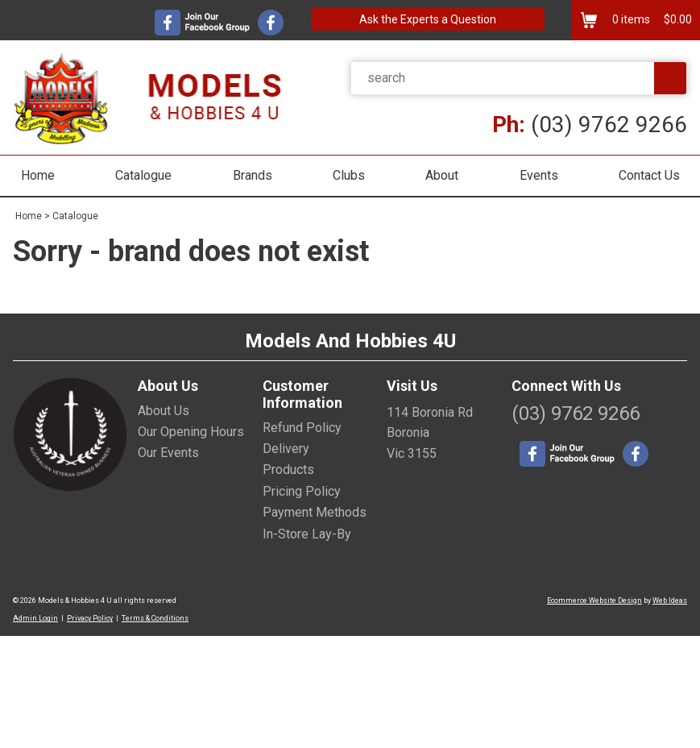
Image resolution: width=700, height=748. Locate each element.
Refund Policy (302, 428)
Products (288, 470)
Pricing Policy (302, 491)
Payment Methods (315, 512)
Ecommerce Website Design (594, 600)
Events (539, 175)
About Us (164, 411)
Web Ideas (670, 600)
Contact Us (649, 175)
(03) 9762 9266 (590, 125)
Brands (253, 175)
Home (38, 175)
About (442, 175)
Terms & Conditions (155, 618)
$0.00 (677, 19)
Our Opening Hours (191, 432)
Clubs (349, 175)
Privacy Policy (90, 618)
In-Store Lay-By (307, 534)
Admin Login (35, 618)
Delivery (286, 449)
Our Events (168, 453)
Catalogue (143, 175)
